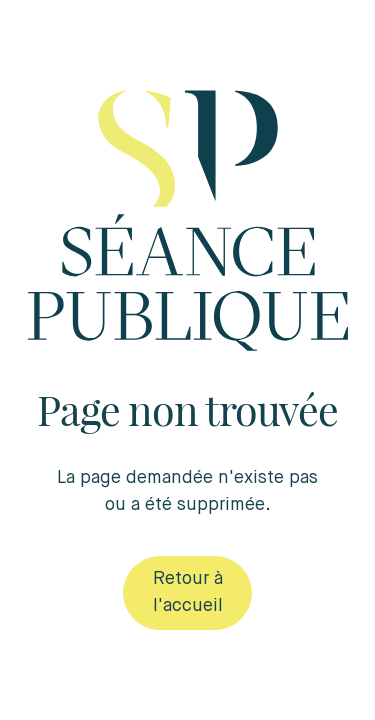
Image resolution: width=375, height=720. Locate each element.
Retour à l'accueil (188, 592)
